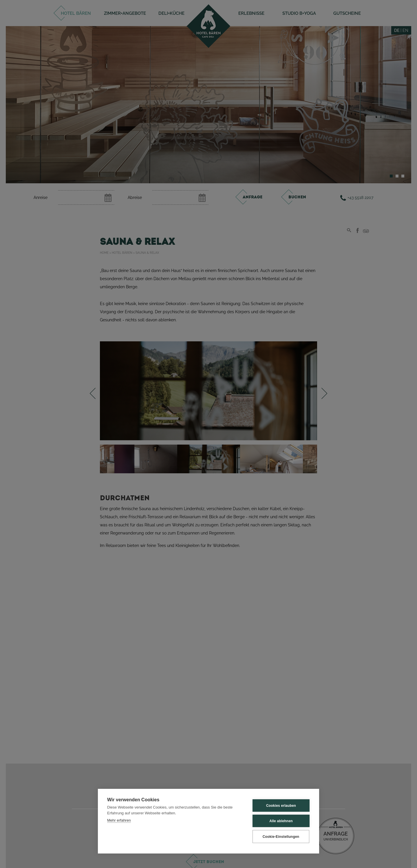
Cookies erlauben (281, 806)
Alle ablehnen (281, 821)
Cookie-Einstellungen (281, 837)
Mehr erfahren (119, 820)
